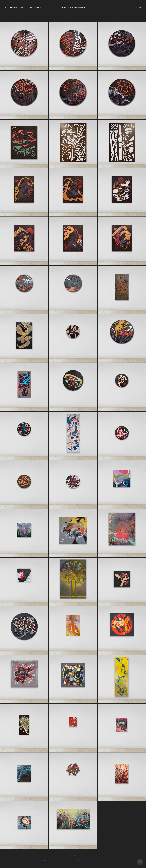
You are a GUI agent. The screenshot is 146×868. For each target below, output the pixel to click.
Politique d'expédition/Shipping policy (57, 861)
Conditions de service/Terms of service (89, 861)
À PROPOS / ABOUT (17, 8)
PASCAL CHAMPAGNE (73, 8)
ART (6, 8)
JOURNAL (29, 8)
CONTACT (39, 8)
